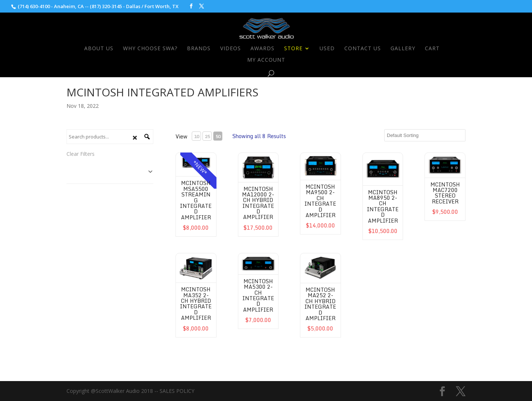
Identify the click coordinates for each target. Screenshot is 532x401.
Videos (231, 49)
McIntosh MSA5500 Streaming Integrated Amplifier (196, 200)
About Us (99, 49)
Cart (432, 49)
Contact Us (363, 49)
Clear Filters (81, 154)
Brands (199, 49)
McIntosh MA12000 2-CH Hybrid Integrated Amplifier (258, 203)
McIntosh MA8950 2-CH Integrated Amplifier (383, 206)
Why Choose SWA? (150, 49)
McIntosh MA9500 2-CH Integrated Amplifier (320, 201)
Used (327, 49)
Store (293, 49)
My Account (266, 60)
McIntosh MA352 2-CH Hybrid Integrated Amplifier (196, 304)
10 (197, 136)
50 (218, 136)
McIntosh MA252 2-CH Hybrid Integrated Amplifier (320, 304)
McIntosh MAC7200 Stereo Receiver (445, 193)
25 (207, 136)
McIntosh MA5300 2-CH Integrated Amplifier (258, 295)
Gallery (403, 49)
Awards (262, 49)
